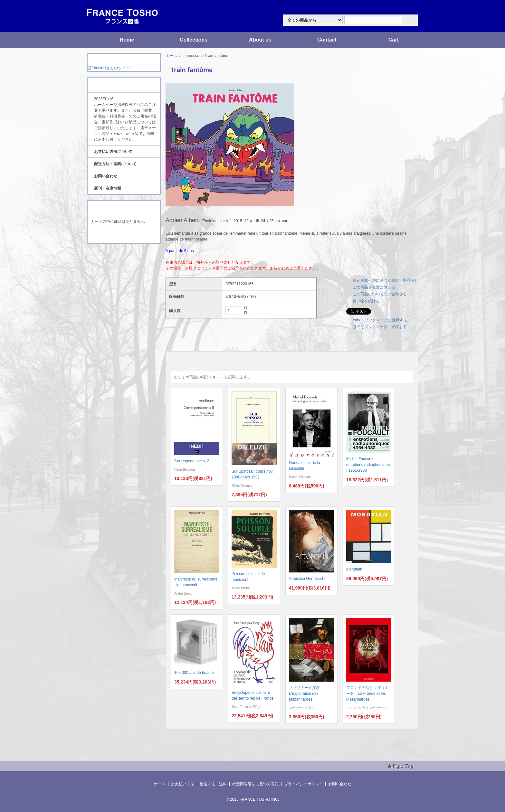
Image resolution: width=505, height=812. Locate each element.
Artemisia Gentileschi (307, 579)
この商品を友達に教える (374, 287)
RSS (114, 256)
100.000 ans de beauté (194, 673)
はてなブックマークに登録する (380, 327)
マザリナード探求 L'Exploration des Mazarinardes (306, 694)
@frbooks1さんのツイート (110, 68)
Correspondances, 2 (192, 461)
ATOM (118, 261)
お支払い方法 (183, 784)
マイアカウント (399, 8)
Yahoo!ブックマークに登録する (380, 320)
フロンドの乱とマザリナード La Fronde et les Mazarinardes (367, 694)
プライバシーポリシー (303, 784)
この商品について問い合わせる (380, 294)
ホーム (171, 56)
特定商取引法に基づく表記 (255, 784)
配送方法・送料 (213, 784)
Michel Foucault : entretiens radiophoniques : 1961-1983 (368, 465)
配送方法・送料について (115, 164)
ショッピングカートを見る (123, 234)
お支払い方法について (113, 152)
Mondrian (354, 569)
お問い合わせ (106, 176)
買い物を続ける (366, 301)
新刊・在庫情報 (108, 188)
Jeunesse (191, 56)
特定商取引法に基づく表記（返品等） (386, 280)
